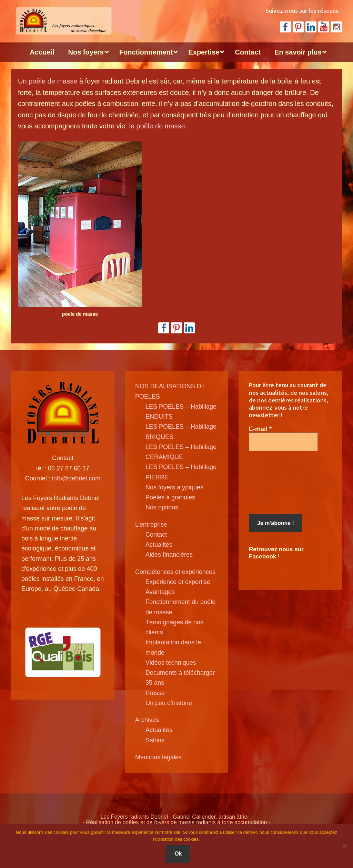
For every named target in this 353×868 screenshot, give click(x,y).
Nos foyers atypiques (174, 487)
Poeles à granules (170, 497)
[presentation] (277, 483)
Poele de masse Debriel (63, 21)
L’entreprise (151, 525)
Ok (178, 854)
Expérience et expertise (178, 582)
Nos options (162, 507)
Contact (156, 535)
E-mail (260, 429)
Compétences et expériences (175, 572)
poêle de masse (53, 81)
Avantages (160, 592)
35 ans (155, 683)
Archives (147, 720)
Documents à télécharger (180, 673)
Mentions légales (158, 757)
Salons (155, 740)
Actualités (159, 545)
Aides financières (169, 555)
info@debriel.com (76, 478)
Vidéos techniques (171, 663)
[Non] (344, 846)
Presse (155, 693)
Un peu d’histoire (169, 703)
